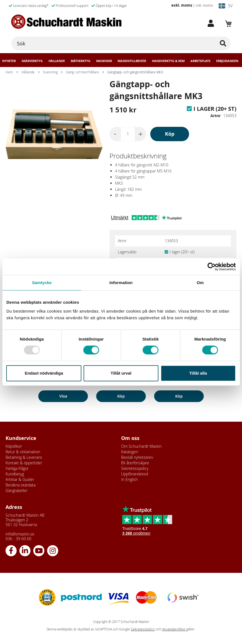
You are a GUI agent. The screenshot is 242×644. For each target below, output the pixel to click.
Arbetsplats (200, 61)
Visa (63, 396)
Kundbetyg (15, 474)
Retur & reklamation (23, 452)
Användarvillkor (174, 629)
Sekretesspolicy (135, 468)
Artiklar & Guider (20, 479)
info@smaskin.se (20, 534)
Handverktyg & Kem (168, 61)
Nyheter (9, 61)
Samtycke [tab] (42, 283)
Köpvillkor (14, 446)
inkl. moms (204, 5)
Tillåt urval (121, 373)
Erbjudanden (227, 61)
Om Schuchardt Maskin (141, 446)
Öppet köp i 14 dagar (109, 6)
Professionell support (70, 6)
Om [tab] (200, 283)
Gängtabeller (16, 490)
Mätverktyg (81, 61)
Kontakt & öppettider (24, 463)
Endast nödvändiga (44, 373)
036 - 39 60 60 (18, 539)
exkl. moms (182, 5)
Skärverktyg (32, 61)
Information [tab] (121, 283)
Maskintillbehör (132, 61)
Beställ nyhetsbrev (137, 457)
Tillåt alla (198, 373)
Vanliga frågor (17, 468)
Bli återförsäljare (135, 463)
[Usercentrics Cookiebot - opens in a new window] (211, 267)
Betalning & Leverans (24, 457)
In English (129, 479)
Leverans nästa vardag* (29, 6)
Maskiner (104, 61)
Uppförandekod (135, 474)
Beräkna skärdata (21, 485)
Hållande (57, 61)
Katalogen (130, 452)
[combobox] (121, 43)
